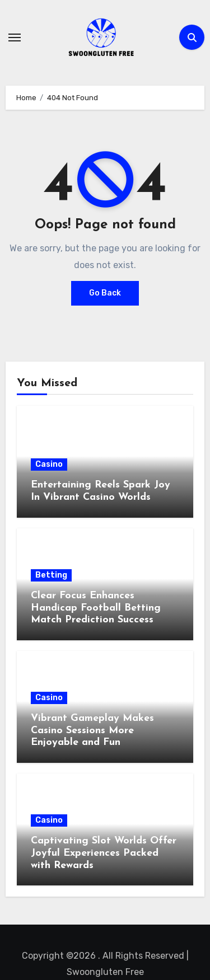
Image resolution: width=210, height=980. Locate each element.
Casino (49, 464)
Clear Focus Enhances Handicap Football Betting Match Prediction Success (96, 608)
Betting (51, 575)
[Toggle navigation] (15, 37)
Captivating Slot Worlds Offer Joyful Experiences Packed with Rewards (104, 853)
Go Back (105, 293)
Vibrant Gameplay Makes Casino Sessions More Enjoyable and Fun (92, 730)
